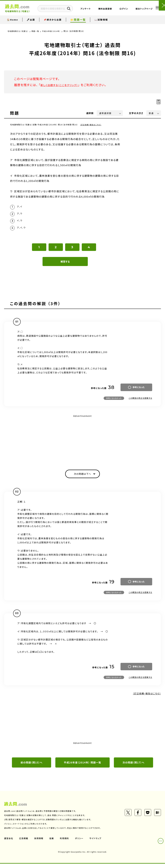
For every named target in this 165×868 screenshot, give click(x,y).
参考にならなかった (114, 401)
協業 (53, 843)
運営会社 (9, 843)
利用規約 (66, 843)
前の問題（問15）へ (32, 766)
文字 (136, 113)
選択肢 (90, 113)
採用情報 (40, 843)
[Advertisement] (82, 442)
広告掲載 (24, 843)
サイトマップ (97, 843)
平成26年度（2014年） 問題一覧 (83, 766)
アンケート (95, 11)
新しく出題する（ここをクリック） (62, 85)
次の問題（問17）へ (133, 766)
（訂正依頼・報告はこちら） (92, 125)
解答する (65, 265)
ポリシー (81, 843)
